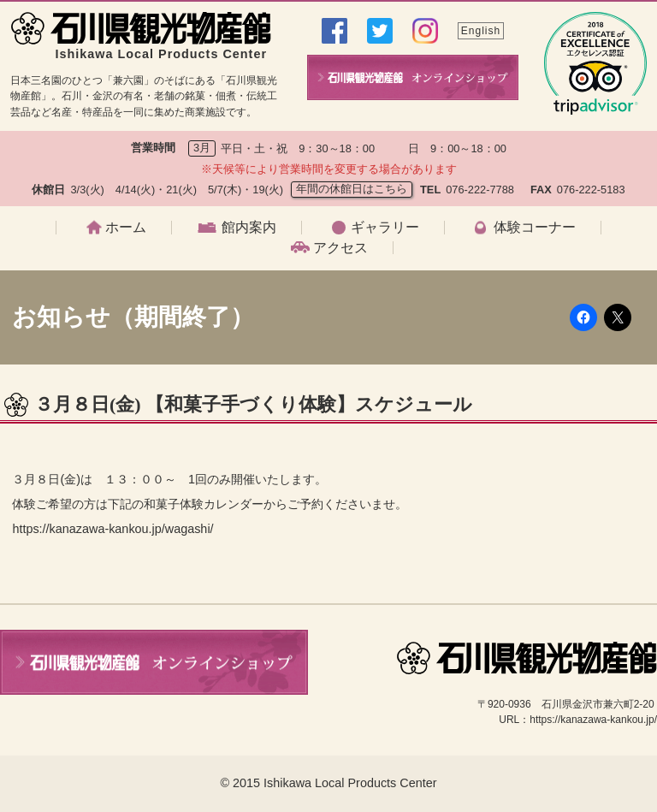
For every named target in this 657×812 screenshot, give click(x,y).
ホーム (126, 228)
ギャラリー (385, 228)
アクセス (340, 248)
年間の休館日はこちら (352, 189)
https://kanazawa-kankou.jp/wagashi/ (112, 529)
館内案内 (249, 228)
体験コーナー (535, 228)
